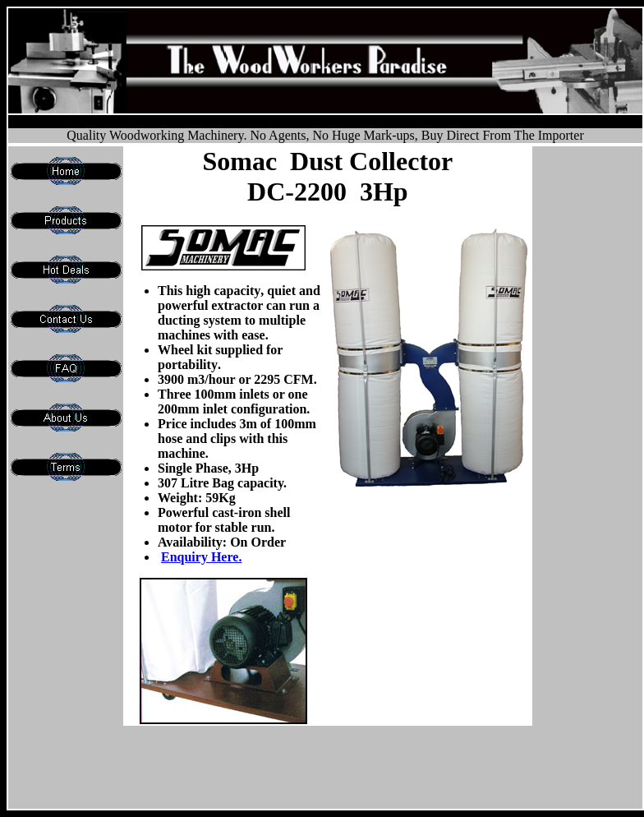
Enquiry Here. (201, 557)
